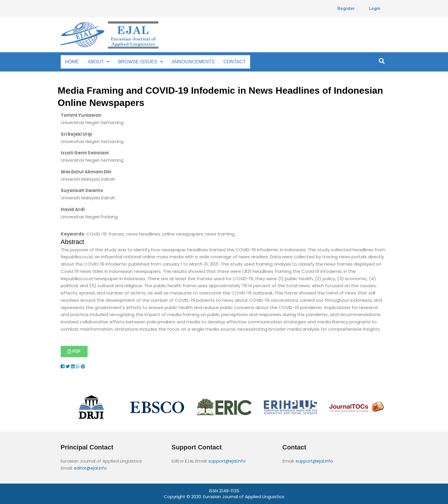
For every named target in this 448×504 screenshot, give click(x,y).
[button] (98, 62)
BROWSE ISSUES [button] (138, 62)
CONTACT (230, 62)
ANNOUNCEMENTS (189, 62)
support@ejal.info (228, 461)
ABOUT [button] (98, 62)
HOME (72, 62)
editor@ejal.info (91, 468)
